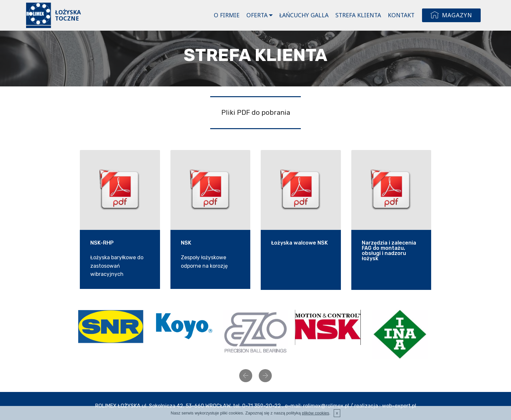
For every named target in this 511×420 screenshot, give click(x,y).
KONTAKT (401, 15)
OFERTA (257, 15)
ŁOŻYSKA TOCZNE (68, 15)
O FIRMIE (227, 15)
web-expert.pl (399, 406)
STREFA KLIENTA (358, 15)
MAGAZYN (451, 15)
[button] (246, 376)
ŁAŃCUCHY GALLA (304, 15)
